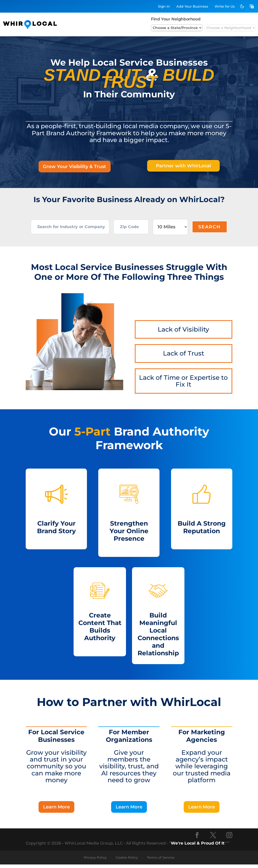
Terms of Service (161, 861)
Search (209, 229)
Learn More (56, 810)
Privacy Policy (95, 861)
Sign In (164, 6)
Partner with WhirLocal (184, 166)
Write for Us (225, 6)
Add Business (192, 6)
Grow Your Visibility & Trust (74, 167)
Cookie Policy (127, 861)
